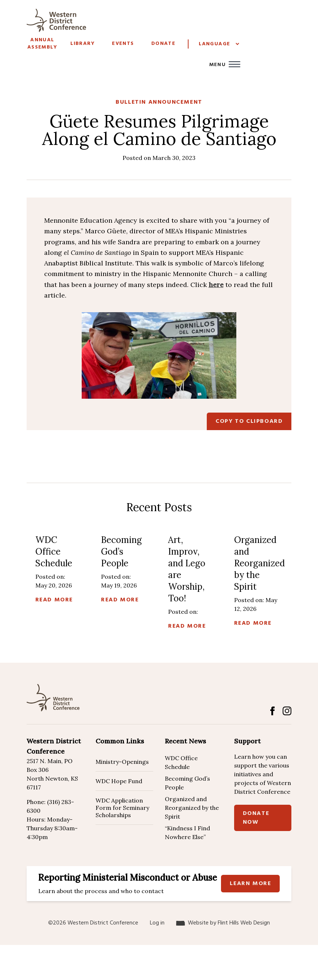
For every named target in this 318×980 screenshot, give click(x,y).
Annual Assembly (42, 44)
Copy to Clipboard (249, 421)
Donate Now (256, 818)
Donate (163, 44)
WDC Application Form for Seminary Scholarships (122, 808)
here (216, 285)
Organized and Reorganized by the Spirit (192, 808)
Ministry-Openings (122, 762)
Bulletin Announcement (159, 102)
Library (83, 44)
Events (123, 44)
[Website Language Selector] (219, 44)
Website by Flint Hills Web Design (229, 923)
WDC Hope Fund (119, 781)
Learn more (250, 884)
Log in (157, 923)
